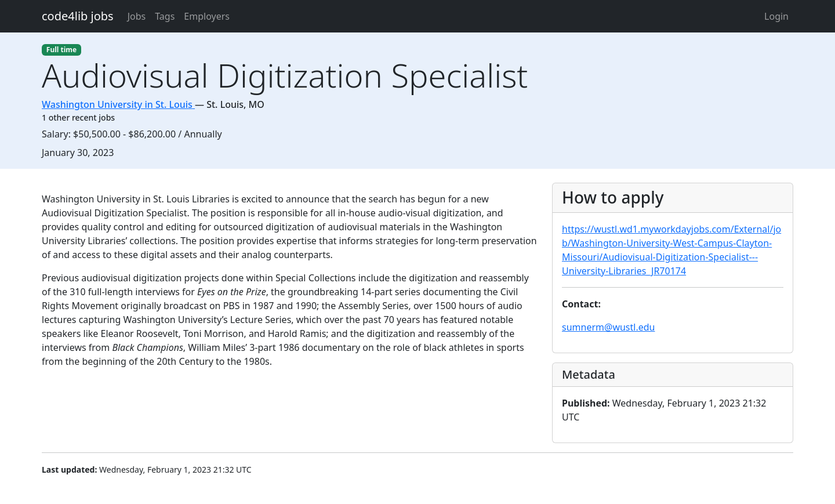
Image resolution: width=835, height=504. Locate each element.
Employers (207, 16)
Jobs (137, 16)
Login (776, 16)
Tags (165, 16)
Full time (61, 50)
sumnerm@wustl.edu (608, 327)
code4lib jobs (78, 16)
